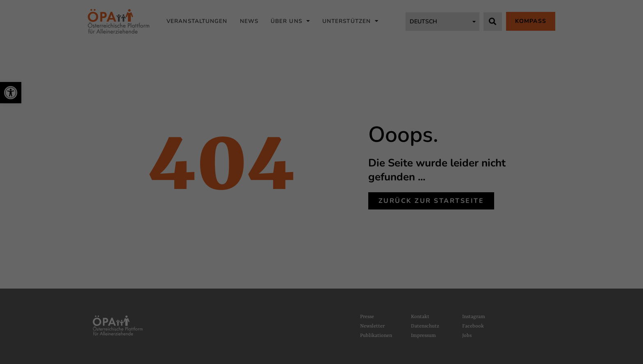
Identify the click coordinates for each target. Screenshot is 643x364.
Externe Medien (404, 172)
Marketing (342, 172)
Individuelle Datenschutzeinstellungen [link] (322, 258)
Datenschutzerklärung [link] (236, 156)
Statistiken (285, 172)
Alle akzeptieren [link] (322, 196)
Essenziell (229, 172)
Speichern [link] (321, 217)
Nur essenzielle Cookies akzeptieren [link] (321, 238)
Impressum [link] (353, 274)
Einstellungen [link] (353, 156)
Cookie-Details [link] (293, 274)
